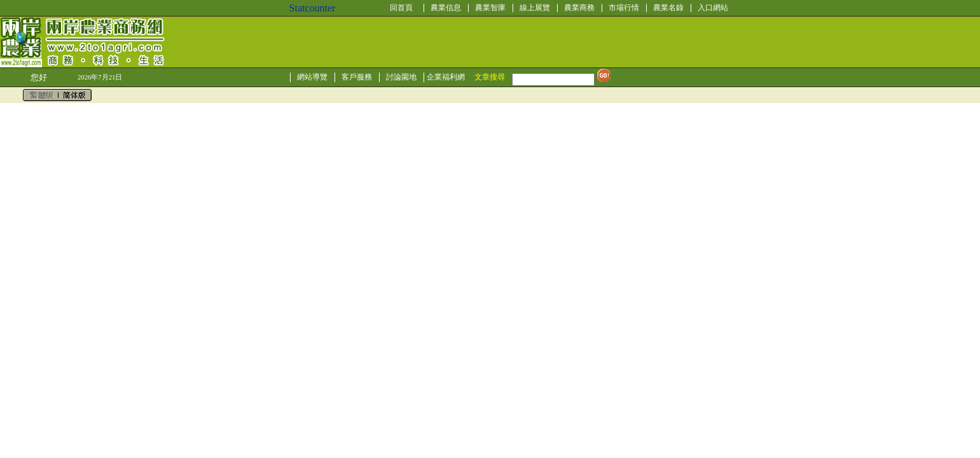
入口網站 (713, 8)
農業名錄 (668, 8)
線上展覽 (535, 8)
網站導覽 (312, 77)
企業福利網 (446, 77)
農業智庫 (490, 8)
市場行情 (624, 8)
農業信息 (446, 8)
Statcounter (313, 8)
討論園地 (401, 77)
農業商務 (579, 8)
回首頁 (401, 8)
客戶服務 (357, 77)
